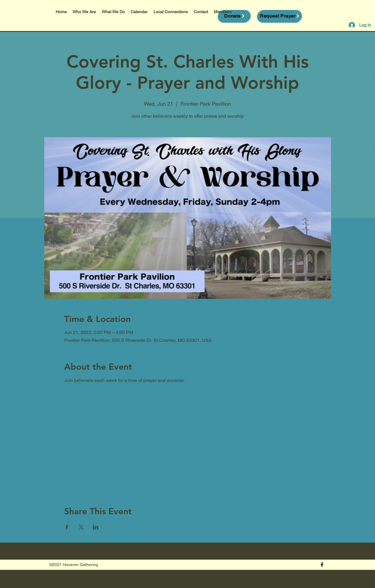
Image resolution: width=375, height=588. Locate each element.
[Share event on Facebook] (67, 527)
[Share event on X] (81, 527)
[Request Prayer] (280, 16)
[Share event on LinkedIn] (96, 527)
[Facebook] (322, 565)
